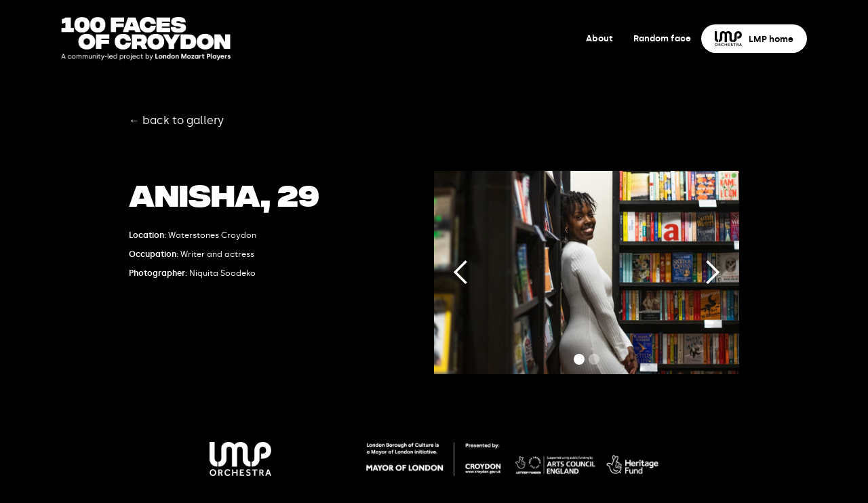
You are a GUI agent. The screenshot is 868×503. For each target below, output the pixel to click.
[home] (146, 39)
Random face (662, 38)
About (599, 38)
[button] (461, 273)
